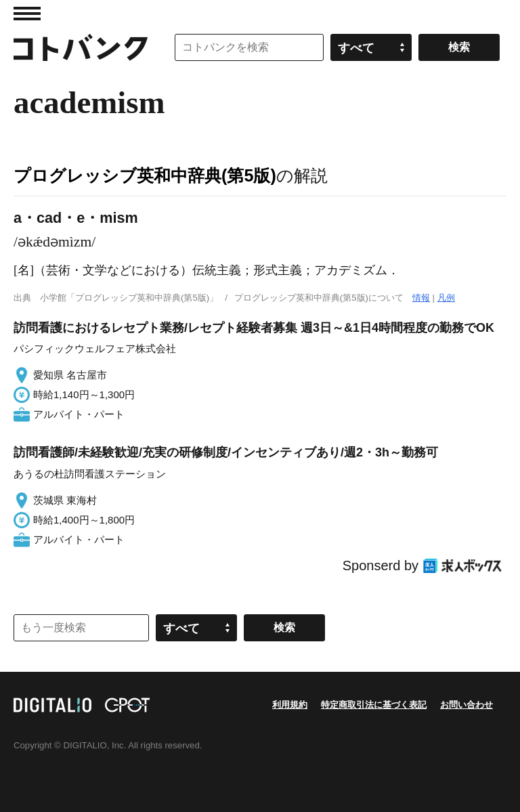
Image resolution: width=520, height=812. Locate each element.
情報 (421, 298)
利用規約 (290, 705)
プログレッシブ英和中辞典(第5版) (145, 175)
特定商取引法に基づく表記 (374, 705)
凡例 (446, 298)
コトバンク (81, 47)
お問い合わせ (467, 705)
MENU (27, 14)
